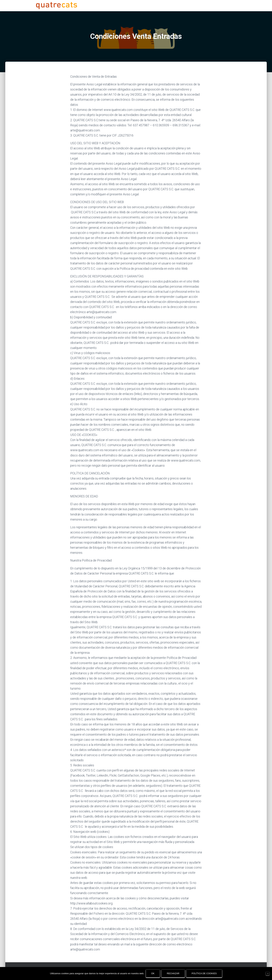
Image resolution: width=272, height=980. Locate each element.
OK (153, 973)
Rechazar (173, 973)
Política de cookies (204, 973)
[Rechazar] (268, 973)
